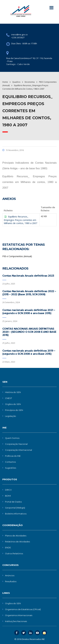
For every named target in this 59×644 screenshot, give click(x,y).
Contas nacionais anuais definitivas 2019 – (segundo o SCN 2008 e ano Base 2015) (29, 352)
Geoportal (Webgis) (15, 508)
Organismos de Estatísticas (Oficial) (23, 609)
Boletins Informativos (16, 514)
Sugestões (11, 468)
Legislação (11, 416)
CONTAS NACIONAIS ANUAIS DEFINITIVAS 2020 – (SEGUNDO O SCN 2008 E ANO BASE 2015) (29, 332)
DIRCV (8, 490)
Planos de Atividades (16, 536)
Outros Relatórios (14, 553)
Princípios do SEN (14, 410)
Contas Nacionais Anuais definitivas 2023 (28, 276)
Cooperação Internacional (18, 450)
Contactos (10, 462)
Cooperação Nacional (16, 444)
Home (5, 82)
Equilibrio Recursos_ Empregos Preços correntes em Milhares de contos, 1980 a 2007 (20, 220)
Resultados (11, 581)
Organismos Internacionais (19, 615)
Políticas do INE (13, 456)
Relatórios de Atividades (17, 542)
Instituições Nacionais (16, 621)
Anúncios (10, 575)
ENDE (8, 548)
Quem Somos (12, 438)
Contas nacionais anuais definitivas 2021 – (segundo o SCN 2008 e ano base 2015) (29, 312)
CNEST (8, 398)
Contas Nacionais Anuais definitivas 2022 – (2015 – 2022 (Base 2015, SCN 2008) (29, 293)
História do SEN (13, 392)
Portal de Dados (13, 502)
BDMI (8, 496)
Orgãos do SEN (13, 404)
